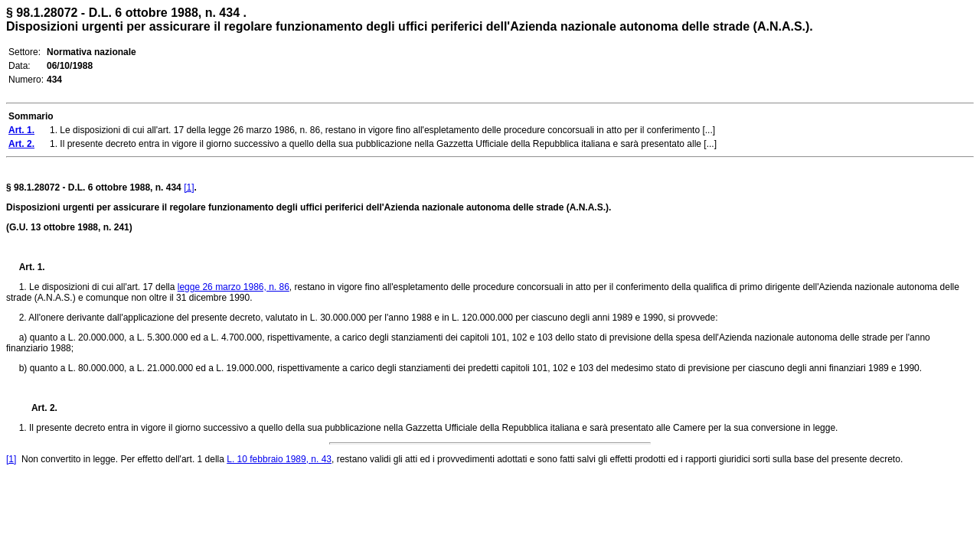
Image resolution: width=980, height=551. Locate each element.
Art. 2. (38, 408)
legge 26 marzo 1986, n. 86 (234, 287)
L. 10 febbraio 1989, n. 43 (279, 459)
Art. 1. (32, 267)
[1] (189, 187)
